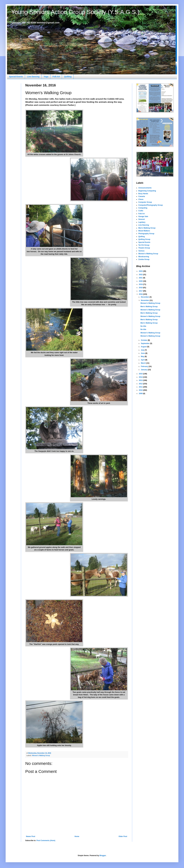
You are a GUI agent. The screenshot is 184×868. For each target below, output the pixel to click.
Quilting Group (144, 239)
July (143, 350)
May (143, 356)
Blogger (103, 856)
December (145, 297)
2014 (141, 377)
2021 (141, 278)
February (145, 366)
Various (141, 251)
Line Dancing (33, 77)
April (143, 360)
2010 (141, 390)
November (145, 300)
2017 (141, 291)
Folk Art (56, 77)
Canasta (142, 196)
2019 (141, 284)
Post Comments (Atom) (46, 841)
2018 (141, 288)
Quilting (68, 77)
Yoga (46, 77)
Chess (141, 199)
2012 (141, 384)
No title (143, 326)
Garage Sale (143, 216)
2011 (141, 387)
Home (77, 836)
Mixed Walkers (144, 231)
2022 (141, 275)
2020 (141, 281)
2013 (141, 380)
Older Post (123, 836)
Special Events (16, 77)
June (143, 353)
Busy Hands (143, 194)
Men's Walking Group (147, 228)
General (142, 219)
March (144, 363)
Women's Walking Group (41, 755)
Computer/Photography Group (151, 205)
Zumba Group (144, 259)
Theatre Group (144, 248)
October (144, 340)
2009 (141, 394)
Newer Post (31, 836)
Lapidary (142, 222)
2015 (141, 374)
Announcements (145, 188)
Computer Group (145, 202)
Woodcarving (144, 257)
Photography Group (146, 234)
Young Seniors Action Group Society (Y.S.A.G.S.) (75, 12)
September (145, 343)
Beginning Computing (147, 191)
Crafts (141, 211)
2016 (141, 294)
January (144, 370)
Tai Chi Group (144, 245)
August (144, 347)
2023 (141, 271)
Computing (143, 208)
